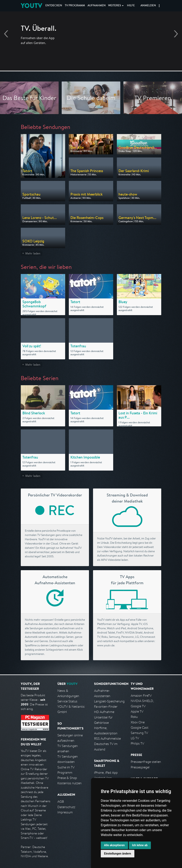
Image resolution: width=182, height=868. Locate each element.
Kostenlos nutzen (70, 783)
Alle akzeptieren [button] (114, 845)
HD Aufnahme (104, 712)
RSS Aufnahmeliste (107, 739)
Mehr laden (33, 253)
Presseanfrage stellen (146, 762)
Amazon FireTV (141, 696)
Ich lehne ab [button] (140, 845)
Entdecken (54, 6)
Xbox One (138, 722)
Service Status (67, 701)
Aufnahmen (97, 6)
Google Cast (140, 728)
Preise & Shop (67, 778)
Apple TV (137, 711)
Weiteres (115, 6)
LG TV (135, 738)
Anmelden (148, 6)
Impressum (65, 812)
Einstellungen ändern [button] (118, 854)
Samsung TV (139, 733)
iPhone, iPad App (106, 773)
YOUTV (31, 6)
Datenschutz (66, 807)
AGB (61, 801)
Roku (134, 717)
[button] (159, 6)
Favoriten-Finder (106, 707)
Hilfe (131, 6)
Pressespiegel (140, 767)
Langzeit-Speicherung (109, 701)
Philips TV (137, 743)
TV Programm (75, 6)
